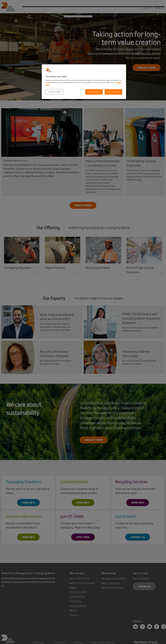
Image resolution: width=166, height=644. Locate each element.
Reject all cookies (94, 92)
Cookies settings (54, 92)
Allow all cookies (113, 92)
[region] (84, 82)
